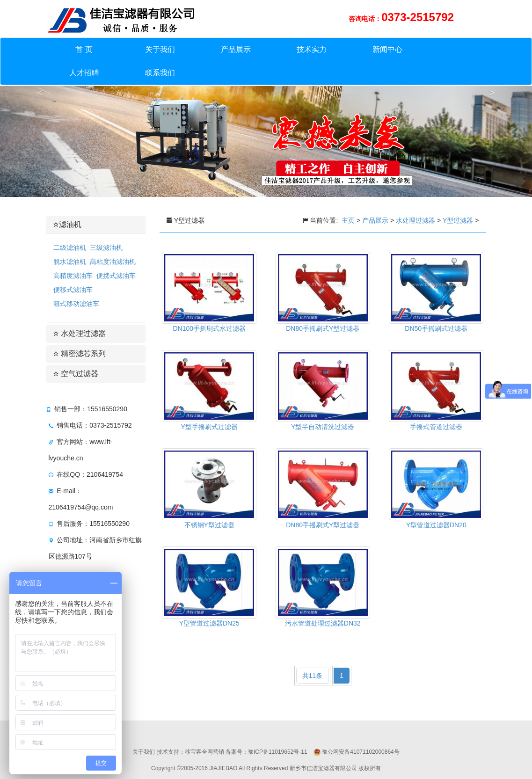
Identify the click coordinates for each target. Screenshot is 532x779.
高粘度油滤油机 (113, 262)
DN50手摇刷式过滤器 (436, 328)
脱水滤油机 (70, 262)
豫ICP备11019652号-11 (278, 752)
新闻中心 (387, 49)
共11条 (313, 676)
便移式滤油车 (73, 290)
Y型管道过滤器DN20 (436, 525)
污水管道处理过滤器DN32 (323, 623)
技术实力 (312, 49)
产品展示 (236, 49)
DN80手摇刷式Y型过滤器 (323, 328)
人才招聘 (84, 73)
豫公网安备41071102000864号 (361, 752)
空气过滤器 (76, 374)
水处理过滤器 (80, 333)
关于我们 (160, 49)
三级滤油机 (106, 248)
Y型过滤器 (458, 220)
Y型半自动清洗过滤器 (323, 427)
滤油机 (67, 224)
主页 (349, 220)
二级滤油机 (70, 248)
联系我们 (160, 73)
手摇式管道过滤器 (436, 427)
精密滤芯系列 (80, 353)
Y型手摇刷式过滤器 (209, 427)
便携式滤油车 (116, 276)
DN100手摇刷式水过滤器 (209, 328)
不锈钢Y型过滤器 (209, 525)
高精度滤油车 (73, 276)
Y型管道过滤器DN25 (209, 623)
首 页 (84, 49)
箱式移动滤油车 (76, 304)
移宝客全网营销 (204, 752)
